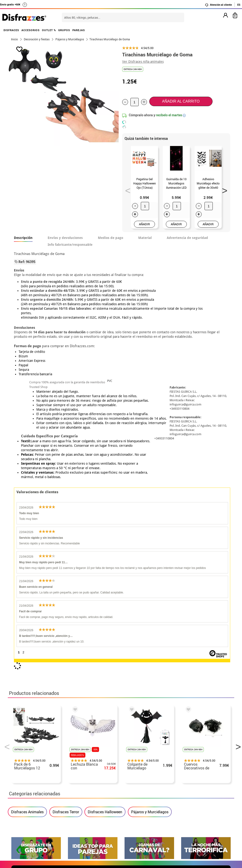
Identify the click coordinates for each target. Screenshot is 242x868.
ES (239, 5)
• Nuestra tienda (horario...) (35, 778)
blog (223, 731)
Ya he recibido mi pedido (188, 789)
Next (223, 189)
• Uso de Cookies (25, 812)
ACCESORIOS (31, 30)
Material (145, 238)
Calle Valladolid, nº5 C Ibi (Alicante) (186, 813)
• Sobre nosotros (25, 789)
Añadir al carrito (181, 101)
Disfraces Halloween (105, 594)
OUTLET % (49, 30)
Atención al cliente (218, 5)
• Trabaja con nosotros (31, 823)
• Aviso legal (22, 801)
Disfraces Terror (66, 594)
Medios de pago (111, 238)
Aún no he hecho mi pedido (190, 778)
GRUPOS (64, 30)
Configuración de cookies (35, 818)
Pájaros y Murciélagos (150, 594)
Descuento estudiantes (33, 784)
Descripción (23, 238)
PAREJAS (79, 30)
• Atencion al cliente (28, 806)
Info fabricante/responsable (70, 245)
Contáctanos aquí (102, 784)
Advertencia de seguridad (187, 238)
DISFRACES (11, 30)
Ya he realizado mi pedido (189, 784)
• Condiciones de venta (31, 795)
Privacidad (46, 801)
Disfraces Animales (27, 594)
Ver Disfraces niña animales (143, 62)
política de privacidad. (138, 680)
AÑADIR (144, 224)
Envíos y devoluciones (65, 238)
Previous (126, 189)
